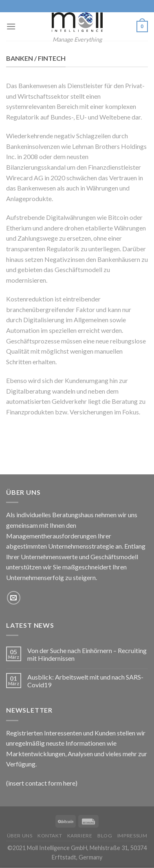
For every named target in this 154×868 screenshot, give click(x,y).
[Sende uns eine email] (14, 598)
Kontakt (50, 836)
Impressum (132, 836)
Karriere (80, 836)
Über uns (20, 836)
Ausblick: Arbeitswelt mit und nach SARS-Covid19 (85, 681)
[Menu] (11, 26)
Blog (105, 836)
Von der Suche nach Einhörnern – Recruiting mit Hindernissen (87, 654)
